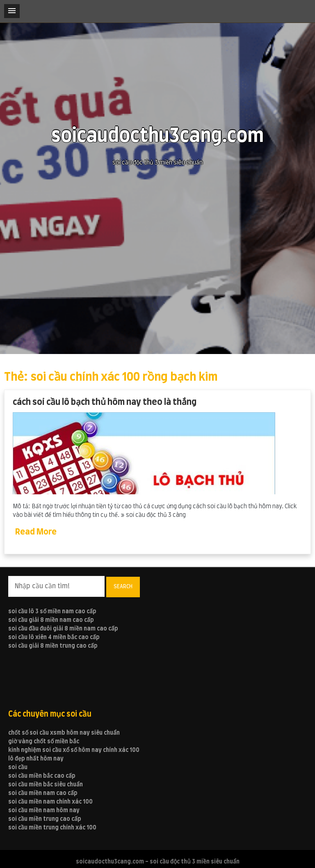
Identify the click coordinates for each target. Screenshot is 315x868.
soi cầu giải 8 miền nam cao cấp (51, 620)
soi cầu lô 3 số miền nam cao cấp (52, 612)
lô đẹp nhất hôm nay (36, 759)
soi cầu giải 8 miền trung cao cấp (53, 646)
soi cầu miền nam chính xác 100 (50, 802)
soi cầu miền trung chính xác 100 (52, 828)
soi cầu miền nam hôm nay (44, 811)
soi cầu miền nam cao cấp (43, 793)
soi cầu (18, 767)
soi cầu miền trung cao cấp (45, 819)
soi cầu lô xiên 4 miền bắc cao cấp (54, 637)
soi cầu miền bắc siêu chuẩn (46, 785)
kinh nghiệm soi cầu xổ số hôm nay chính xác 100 (74, 750)
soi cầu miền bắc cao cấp (42, 776)
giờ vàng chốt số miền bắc (44, 742)
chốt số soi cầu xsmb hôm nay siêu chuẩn (64, 733)
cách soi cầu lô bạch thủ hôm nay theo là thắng (105, 402)
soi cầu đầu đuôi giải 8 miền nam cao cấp (63, 629)
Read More (36, 532)
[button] (12, 11)
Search (123, 587)
